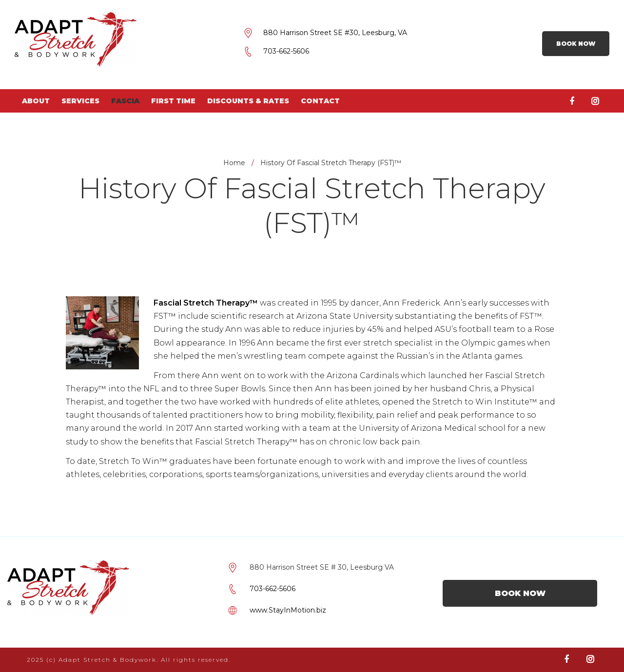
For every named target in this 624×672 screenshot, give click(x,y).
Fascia (125, 101)
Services (80, 101)
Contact (320, 101)
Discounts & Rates (248, 101)
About (36, 101)
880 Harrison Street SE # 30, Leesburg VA (322, 567)
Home (234, 163)
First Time (173, 101)
